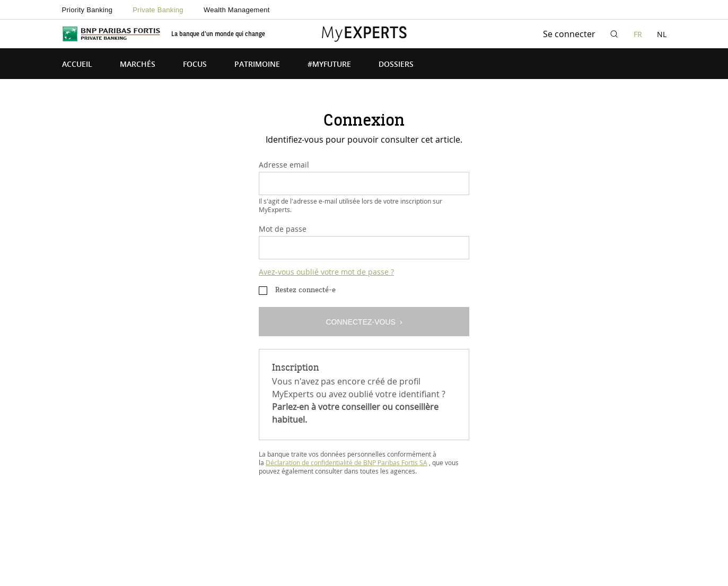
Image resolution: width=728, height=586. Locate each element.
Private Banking (158, 10)
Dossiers (396, 65)
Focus (195, 65)
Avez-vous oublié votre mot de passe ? (326, 272)
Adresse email (284, 165)
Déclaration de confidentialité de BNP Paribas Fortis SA (347, 462)
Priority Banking (87, 10)
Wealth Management (237, 10)
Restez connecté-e (305, 290)
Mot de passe (283, 229)
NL (662, 34)
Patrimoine (257, 65)
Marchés (138, 65)
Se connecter (569, 34)
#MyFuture (329, 65)
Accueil (77, 65)
